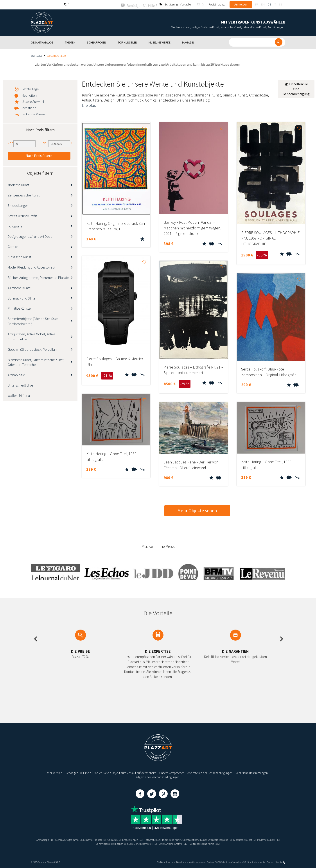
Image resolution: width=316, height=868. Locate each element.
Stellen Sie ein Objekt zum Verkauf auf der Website (125, 772)
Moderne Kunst (18, 185)
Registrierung (216, 4)
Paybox (270, 862)
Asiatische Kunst (19, 287)
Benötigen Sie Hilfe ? (78, 772)
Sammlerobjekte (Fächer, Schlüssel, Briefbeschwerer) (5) (136, 843)
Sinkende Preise (33, 114)
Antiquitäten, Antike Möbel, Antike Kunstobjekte (31, 336)
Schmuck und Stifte (22, 298)
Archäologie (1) (45, 839)
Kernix (280, 862)
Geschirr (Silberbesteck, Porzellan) (33, 349)
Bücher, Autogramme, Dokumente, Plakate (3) (84, 839)
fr (257, 4)
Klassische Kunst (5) (268, 839)
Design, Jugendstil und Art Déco (30, 236)
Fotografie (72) (165, 839)
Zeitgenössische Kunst (24, 195)
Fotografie (15, 226)
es (280, 4)
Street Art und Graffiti (23, 215)
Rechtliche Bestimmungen (252, 772)
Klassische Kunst (19, 256)
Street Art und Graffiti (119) (189, 843)
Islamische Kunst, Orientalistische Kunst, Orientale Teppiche (36, 362)
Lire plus (89, 105)
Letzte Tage (30, 89)
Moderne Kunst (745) (87, 843)
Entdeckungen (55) (142, 839)
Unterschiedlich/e (20, 385)
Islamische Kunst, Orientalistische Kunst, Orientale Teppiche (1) (215, 839)
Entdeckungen (18, 205)
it (275, 4)
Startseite (37, 55)
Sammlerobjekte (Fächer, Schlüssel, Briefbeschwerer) (34, 321)
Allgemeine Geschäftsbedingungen (158, 777)
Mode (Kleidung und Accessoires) (31, 267)
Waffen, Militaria (19, 395)
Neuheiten (29, 95)
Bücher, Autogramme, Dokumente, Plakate (38, 277)
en (263, 4)
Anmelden (241, 4)
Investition (29, 107)
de (269, 4)
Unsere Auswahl (33, 101)
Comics (13, 246)
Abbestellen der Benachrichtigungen (210, 772)
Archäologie (16, 374)
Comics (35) (122, 839)
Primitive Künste (19, 308)
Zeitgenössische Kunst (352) (225, 843)
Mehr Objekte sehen (197, 510)
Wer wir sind (55, 772)
